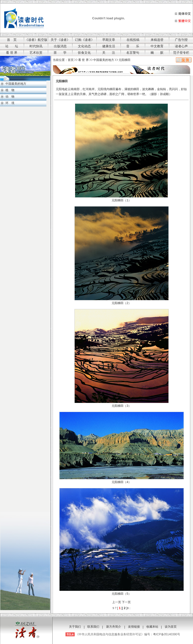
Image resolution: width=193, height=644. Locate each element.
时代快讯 (36, 46)
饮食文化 (84, 53)
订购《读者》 (85, 40)
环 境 (10, 103)
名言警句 (133, 53)
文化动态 (84, 46)
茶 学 (60, 53)
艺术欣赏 (36, 53)
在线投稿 (133, 40)
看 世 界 (12, 53)
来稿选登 (157, 40)
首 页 (12, 40)
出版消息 (60, 46)
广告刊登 (181, 40)
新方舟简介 (114, 627)
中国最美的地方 (16, 84)
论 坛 (12, 46)
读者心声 (181, 46)
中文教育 (157, 46)
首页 (71, 60)
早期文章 (109, 40)
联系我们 (93, 627)
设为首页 (171, 627)
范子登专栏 (181, 53)
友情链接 (134, 627)
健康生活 (109, 46)
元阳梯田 (125, 60)
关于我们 (75, 627)
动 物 (10, 97)
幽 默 (157, 53)
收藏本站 (152, 627)
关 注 (109, 53)
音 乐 (133, 46)
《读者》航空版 (36, 40)
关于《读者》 (60, 40)
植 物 (10, 90)
